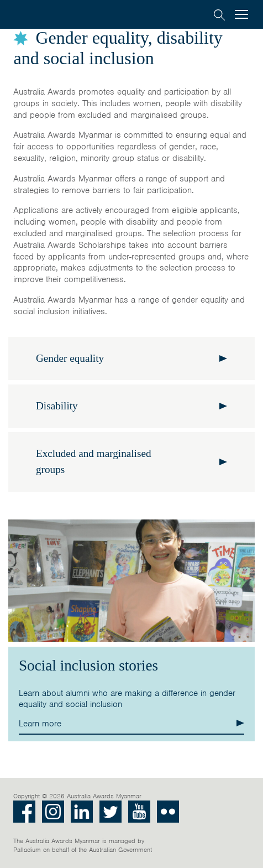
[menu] (241, 15)
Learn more (40, 724)
